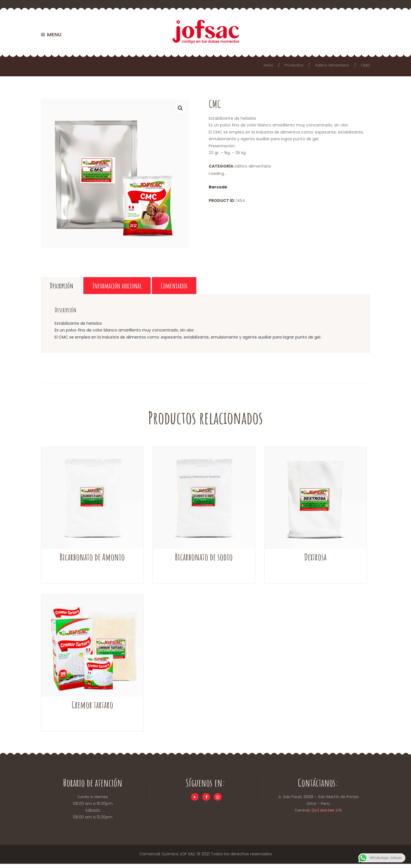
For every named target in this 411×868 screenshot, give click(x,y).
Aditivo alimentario (331, 65)
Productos (291, 65)
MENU (54, 35)
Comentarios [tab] (233, 288)
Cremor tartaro (92, 709)
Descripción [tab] (71, 288)
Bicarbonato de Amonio (92, 561)
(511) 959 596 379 (326, 815)
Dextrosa (315, 561)
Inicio (265, 65)
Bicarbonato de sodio (204, 561)
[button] (180, 108)
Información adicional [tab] (151, 288)
